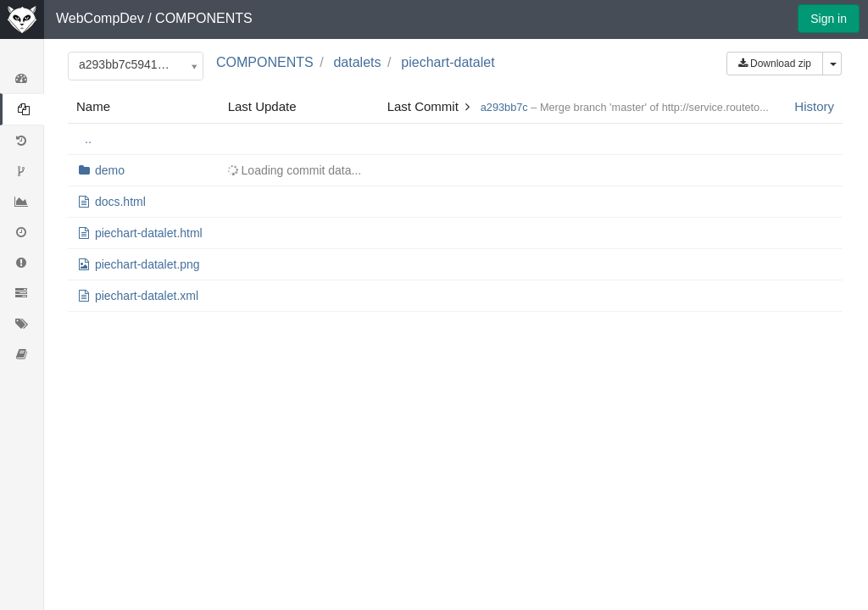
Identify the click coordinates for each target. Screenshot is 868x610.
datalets (357, 62)
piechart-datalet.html (149, 233)
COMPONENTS (204, 18)
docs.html (120, 202)
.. (88, 139)
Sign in (829, 19)
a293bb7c (504, 107)
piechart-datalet (448, 62)
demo (110, 170)
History (814, 106)
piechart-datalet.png (147, 264)
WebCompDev (100, 18)
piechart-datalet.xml (147, 296)
